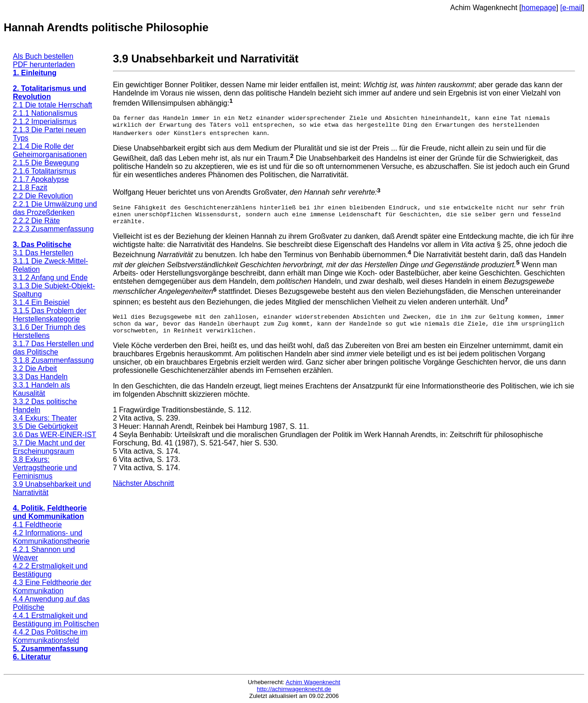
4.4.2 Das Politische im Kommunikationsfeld (50, 636)
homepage (539, 8)
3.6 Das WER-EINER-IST (54, 435)
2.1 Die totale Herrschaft (53, 105)
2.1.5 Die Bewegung (46, 163)
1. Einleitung (35, 73)
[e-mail (571, 8)
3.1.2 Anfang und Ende (50, 278)
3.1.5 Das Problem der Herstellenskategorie (50, 315)
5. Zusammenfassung (51, 649)
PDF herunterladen (44, 65)
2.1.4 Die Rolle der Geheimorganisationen (50, 150)
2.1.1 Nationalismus (45, 113)
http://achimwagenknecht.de (294, 689)
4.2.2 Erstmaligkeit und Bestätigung (50, 570)
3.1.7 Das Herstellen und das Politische (53, 348)
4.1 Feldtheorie (37, 525)
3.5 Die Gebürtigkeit (45, 426)
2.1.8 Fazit (30, 188)
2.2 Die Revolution (43, 196)
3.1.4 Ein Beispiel (41, 302)
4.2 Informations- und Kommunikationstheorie (51, 537)
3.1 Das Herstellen (43, 253)
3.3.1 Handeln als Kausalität (42, 389)
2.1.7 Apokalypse (41, 179)
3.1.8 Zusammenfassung (53, 360)
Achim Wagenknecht (313, 682)
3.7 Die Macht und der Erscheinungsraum (49, 447)
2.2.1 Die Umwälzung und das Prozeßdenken (55, 208)
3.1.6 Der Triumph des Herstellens (49, 331)
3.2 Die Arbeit (35, 368)
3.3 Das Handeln (40, 377)
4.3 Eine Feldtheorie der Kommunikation (52, 587)
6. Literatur (32, 657)
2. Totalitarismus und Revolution (50, 93)
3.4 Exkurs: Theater (45, 418)
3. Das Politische (42, 245)
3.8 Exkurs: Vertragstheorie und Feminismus (45, 468)
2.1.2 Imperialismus (45, 121)
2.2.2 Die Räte (36, 221)
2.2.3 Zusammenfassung (53, 229)
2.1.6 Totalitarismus (45, 171)
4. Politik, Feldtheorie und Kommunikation (50, 512)
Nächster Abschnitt (144, 494)
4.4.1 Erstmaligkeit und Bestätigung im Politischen (56, 620)
